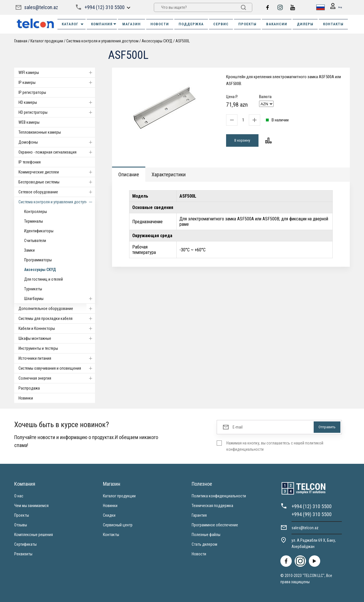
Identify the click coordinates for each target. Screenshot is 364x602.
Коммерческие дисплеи (57, 172)
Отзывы (21, 525)
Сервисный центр (118, 525)
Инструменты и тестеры (38, 348)
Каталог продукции (47, 41)
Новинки (26, 398)
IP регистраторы (32, 92)
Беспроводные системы (57, 182)
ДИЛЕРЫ (305, 24)
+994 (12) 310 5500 (104, 7)
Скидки (109, 515)
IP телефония (30, 162)
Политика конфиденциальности (219, 496)
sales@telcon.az (41, 7)
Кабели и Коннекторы (57, 328)
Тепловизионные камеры (40, 132)
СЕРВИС (221, 24)
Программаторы (38, 260)
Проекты (22, 515)
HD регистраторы (57, 112)
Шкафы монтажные (57, 338)
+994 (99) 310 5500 (312, 514)
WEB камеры (29, 122)
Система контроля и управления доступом (102, 41)
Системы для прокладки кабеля (57, 318)
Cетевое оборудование (57, 192)
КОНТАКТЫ (333, 24)
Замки (29, 250)
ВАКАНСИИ (277, 24)
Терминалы (34, 221)
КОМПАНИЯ (104, 24)
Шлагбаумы (60, 299)
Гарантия (199, 515)
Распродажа (29, 388)
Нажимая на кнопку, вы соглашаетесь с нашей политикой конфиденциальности (275, 446)
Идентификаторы (39, 231)
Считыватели (35, 241)
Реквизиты (23, 554)
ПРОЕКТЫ (247, 24)
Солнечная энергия (57, 378)
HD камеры (57, 102)
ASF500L (183, 41)
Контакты (111, 535)
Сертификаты (25, 544)
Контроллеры (36, 212)
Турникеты (33, 289)
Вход (333, 8)
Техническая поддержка (212, 506)
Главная (21, 41)
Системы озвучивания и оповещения (57, 368)
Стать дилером (204, 544)
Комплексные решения (34, 535)
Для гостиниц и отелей (44, 279)
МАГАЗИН (132, 24)
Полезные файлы (206, 535)
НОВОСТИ (160, 24)
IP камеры (57, 82)
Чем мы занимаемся (31, 506)
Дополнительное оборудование (57, 309)
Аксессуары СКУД (157, 41)
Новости (199, 554)
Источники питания (57, 358)
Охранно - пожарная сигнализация (57, 152)
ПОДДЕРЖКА (191, 24)
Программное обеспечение (215, 525)
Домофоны (57, 142)
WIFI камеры (57, 73)
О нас (19, 496)
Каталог (73, 24)
